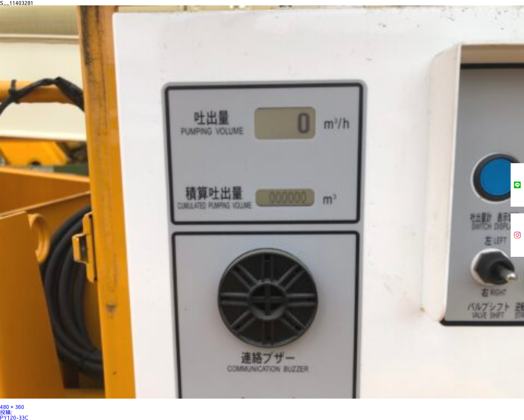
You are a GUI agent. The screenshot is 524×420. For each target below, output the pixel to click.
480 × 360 (12, 407)
